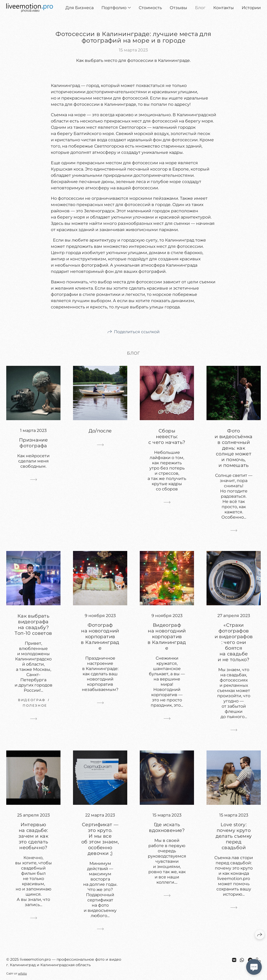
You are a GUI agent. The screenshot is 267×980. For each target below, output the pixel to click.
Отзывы (178, 8)
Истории (251, 8)
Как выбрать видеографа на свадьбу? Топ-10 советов (33, 625)
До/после (100, 431)
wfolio (22, 973)
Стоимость (150, 8)
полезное (35, 705)
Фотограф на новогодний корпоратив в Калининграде (100, 637)
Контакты (224, 8)
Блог (200, 8)
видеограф (32, 700)
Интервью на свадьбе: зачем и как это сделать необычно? (33, 836)
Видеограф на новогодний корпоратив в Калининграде (167, 637)
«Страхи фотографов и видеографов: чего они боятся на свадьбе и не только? (234, 642)
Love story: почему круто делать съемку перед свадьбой (234, 836)
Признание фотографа (33, 443)
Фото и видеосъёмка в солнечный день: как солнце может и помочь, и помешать (234, 448)
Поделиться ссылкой (137, 332)
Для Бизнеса (80, 8)
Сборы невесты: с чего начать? (167, 437)
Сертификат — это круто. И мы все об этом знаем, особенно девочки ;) (100, 839)
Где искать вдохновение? (167, 828)
